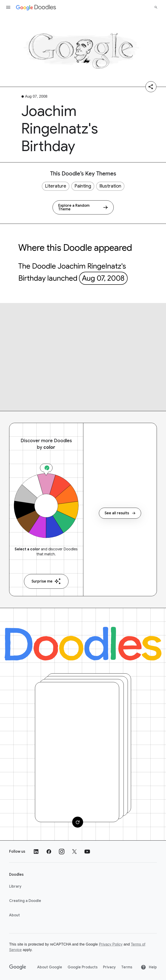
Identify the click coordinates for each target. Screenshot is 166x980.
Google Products (83, 967)
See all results (120, 513)
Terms (127, 967)
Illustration (110, 186)
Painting (83, 186)
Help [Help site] (149, 967)
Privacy (109, 967)
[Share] (151, 87)
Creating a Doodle (25, 901)
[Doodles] (83, 644)
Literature (56, 186)
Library (15, 886)
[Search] (156, 7)
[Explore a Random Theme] (83, 207)
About (14, 915)
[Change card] (78, 822)
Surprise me (46, 581)
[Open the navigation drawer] (8, 7)
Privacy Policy (111, 944)
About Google (50, 967)
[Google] (18, 967)
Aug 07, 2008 (103, 278)
